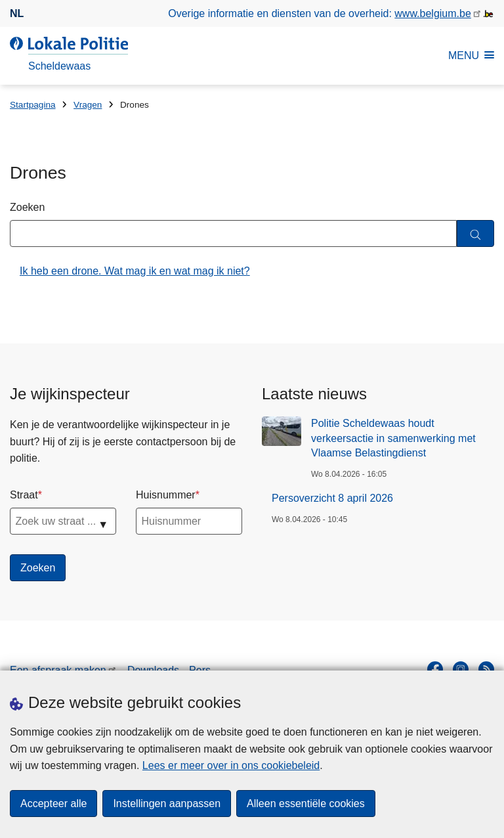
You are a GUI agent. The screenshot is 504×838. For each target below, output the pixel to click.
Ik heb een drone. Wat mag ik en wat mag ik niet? (135, 271)
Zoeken (27, 207)
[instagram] (461, 669)
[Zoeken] (475, 233)
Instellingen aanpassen (167, 804)
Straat (24, 495)
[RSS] (486, 669)
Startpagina (33, 105)
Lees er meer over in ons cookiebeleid (231, 765)
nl (17, 13)
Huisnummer (166, 495)
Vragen (88, 105)
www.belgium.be (433, 13)
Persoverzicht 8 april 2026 (332, 498)
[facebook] (435, 669)
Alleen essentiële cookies (306, 804)
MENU (471, 55)
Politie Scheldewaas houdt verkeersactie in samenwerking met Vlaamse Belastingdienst (393, 438)
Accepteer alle (53, 804)
